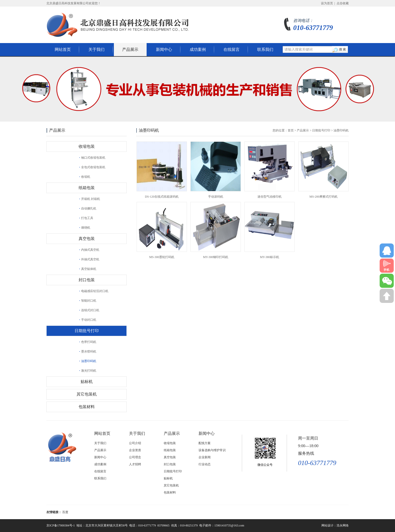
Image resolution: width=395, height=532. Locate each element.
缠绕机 (86, 228)
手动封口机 (89, 320)
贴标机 (87, 382)
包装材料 (87, 407)
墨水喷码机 (89, 351)
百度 (65, 512)
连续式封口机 (90, 310)
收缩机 (86, 177)
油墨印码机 (89, 361)
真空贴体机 (89, 269)
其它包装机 (87, 394)
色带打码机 (89, 342)
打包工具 (87, 218)
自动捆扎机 (89, 208)
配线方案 (205, 443)
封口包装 (87, 280)
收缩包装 (87, 146)
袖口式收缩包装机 (93, 158)
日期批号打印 (87, 331)
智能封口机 (89, 301)
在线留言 (232, 49)
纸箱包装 (87, 188)
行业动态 (205, 464)
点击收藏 (343, 3)
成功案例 (198, 49)
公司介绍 (135, 443)
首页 (291, 130)
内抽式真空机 (90, 250)
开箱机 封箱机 (91, 199)
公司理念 (135, 457)
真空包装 (87, 239)
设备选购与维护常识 (212, 450)
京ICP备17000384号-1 (61, 525)
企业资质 (135, 450)
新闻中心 (164, 49)
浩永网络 (343, 525)
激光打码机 (89, 371)
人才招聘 (135, 464)
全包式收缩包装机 (93, 167)
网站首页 (63, 49)
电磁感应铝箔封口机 (95, 291)
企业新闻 (205, 457)
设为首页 (327, 3)
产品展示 (130, 49)
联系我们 (265, 49)
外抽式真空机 (90, 259)
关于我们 (96, 49)
